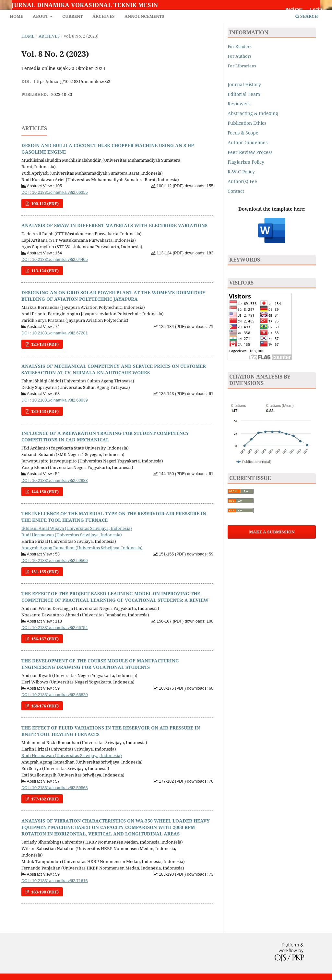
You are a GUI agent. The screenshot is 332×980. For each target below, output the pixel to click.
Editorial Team (244, 94)
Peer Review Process (250, 152)
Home (16, 16)
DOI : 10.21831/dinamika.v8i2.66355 (54, 192)
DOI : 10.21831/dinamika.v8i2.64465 (54, 260)
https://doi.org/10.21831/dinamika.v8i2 (72, 81)
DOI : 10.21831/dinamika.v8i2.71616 (54, 881)
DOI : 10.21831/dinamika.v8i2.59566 (54, 561)
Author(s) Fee (242, 181)
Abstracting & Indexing (253, 113)
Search (307, 16)
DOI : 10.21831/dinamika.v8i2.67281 (54, 333)
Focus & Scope (243, 133)
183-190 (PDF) (44, 892)
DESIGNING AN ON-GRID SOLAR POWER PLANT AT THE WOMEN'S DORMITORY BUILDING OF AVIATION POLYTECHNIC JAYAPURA (113, 296)
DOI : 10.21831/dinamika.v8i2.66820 (54, 695)
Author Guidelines (248, 142)
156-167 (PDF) (44, 639)
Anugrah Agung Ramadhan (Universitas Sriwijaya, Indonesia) (82, 548)
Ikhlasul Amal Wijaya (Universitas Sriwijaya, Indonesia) (77, 528)
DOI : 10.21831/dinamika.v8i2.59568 (54, 788)
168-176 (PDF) (44, 706)
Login (316, 9)
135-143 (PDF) (44, 411)
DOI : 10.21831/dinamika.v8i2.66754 (54, 628)
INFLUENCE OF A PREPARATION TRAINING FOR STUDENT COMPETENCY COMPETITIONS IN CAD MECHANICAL (105, 436)
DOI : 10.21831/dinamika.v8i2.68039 (54, 400)
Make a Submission (272, 532)
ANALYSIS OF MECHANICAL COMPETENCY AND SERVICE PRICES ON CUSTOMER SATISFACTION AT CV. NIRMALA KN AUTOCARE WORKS (114, 369)
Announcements (144, 16)
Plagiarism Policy (246, 162)
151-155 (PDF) (44, 572)
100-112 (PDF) (44, 204)
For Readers (240, 46)
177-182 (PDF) (44, 799)
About (41, 16)
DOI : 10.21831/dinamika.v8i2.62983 (54, 481)
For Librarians (242, 66)
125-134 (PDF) (44, 344)
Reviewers (240, 104)
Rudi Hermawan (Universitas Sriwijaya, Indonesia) (72, 535)
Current (72, 16)
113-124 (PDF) (44, 271)
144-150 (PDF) (44, 492)
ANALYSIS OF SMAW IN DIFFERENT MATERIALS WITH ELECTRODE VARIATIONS (114, 225)
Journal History (244, 84)
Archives (104, 16)
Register (294, 9)
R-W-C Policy (241, 172)
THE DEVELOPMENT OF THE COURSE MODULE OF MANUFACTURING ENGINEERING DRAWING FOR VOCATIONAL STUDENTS (100, 664)
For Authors (240, 56)
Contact (236, 191)
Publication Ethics (247, 123)
